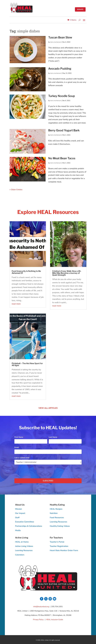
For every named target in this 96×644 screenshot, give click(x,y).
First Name (19, 437)
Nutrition (54, 513)
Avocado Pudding (60, 69)
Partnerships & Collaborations (29, 526)
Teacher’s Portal (57, 542)
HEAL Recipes (56, 509)
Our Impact (20, 513)
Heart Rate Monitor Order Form (64, 550)
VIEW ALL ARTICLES (48, 408)
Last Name (54, 437)
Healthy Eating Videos (60, 526)
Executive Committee (25, 522)
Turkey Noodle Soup (62, 96)
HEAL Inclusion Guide (55, 620)
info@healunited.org (41, 607)
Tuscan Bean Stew (60, 37)
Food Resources (57, 518)
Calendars (20, 555)
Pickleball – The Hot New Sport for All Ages (27, 364)
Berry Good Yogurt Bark (64, 130)
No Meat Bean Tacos (62, 158)
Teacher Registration (59, 546)
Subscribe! (48, 481)
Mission (18, 509)
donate (80, 9)
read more (16, 304)
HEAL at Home (22, 542)
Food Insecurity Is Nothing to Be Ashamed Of (26, 272)
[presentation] (31, 471)
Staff (17, 518)
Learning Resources (58, 522)
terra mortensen (56, 42)
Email (17, 447)
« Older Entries (16, 190)
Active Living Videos (24, 546)
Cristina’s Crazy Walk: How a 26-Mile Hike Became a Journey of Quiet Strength (67, 273)
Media (18, 530)
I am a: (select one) (23, 458)
